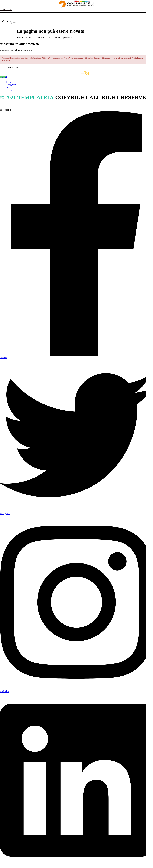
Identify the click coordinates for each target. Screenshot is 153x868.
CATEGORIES (42, 15)
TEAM (58, 15)
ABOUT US (24, 15)
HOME (9, 15)
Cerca (5, 21)
